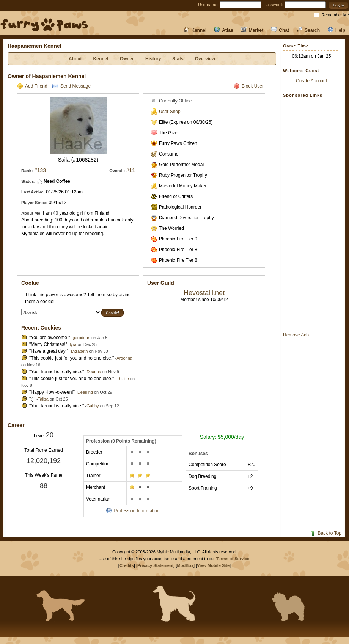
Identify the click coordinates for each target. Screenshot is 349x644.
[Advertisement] (313, 216)
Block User (249, 86)
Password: (273, 5)
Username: (208, 5)
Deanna (94, 372)
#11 (131, 170)
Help (336, 30)
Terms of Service (233, 559)
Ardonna (124, 358)
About (75, 59)
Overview (205, 59)
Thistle (123, 379)
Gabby (93, 406)
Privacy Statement (155, 565)
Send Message (72, 86)
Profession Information (133, 511)
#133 (40, 170)
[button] (338, 5)
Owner (127, 59)
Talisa (43, 399)
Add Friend (32, 86)
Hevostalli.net (204, 293)
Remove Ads (296, 335)
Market (252, 30)
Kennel (195, 30)
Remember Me (335, 15)
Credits (127, 565)
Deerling (85, 392)
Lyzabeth (79, 351)
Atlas (223, 30)
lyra (73, 344)
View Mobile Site (213, 565)
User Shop (166, 112)
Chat (280, 30)
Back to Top (326, 533)
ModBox (185, 565)
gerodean (81, 338)
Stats (178, 59)
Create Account (311, 81)
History (153, 59)
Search (308, 30)
